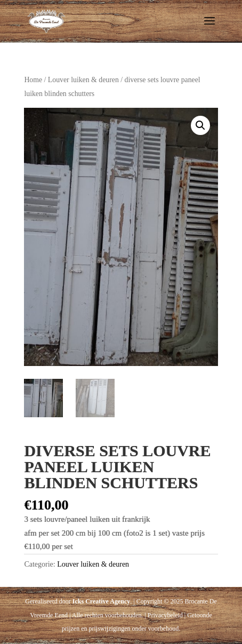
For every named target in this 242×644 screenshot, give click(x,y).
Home (33, 80)
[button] (200, 125)
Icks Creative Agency (101, 601)
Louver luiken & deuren (83, 80)
